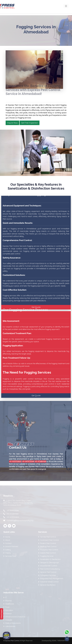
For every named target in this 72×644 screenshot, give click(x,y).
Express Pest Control (12, 641)
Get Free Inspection (30, 123)
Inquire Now (12, 123)
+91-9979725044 (28, 461)
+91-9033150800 (15, 461)
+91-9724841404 (40, 461)
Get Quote (36, 307)
